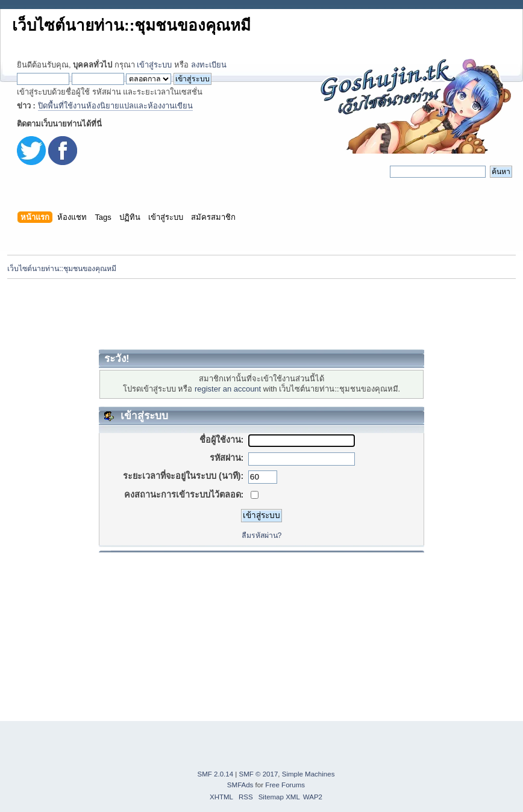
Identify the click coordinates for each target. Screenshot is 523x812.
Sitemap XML (279, 797)
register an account (228, 389)
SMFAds (240, 785)
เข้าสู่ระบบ (154, 65)
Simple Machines (308, 774)
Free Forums (285, 785)
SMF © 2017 (259, 774)
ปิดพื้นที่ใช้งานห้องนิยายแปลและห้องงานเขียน (115, 106)
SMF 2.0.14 (216, 774)
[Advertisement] (261, 314)
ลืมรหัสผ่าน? (262, 536)
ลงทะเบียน (209, 65)
